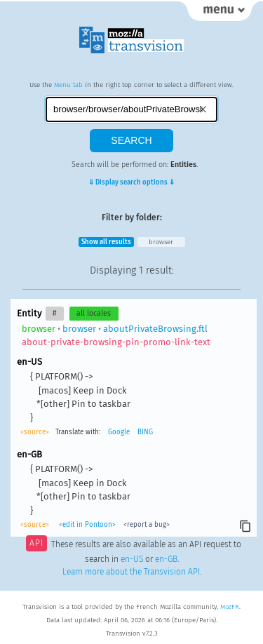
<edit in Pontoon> (87, 525)
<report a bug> (147, 525)
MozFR (230, 607)
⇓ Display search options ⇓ (131, 182)
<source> (35, 432)
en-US (132, 559)
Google (119, 432)
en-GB (166, 559)
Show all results (106, 242)
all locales (94, 313)
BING (145, 432)
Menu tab (68, 85)
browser (161, 242)
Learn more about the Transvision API (131, 572)
